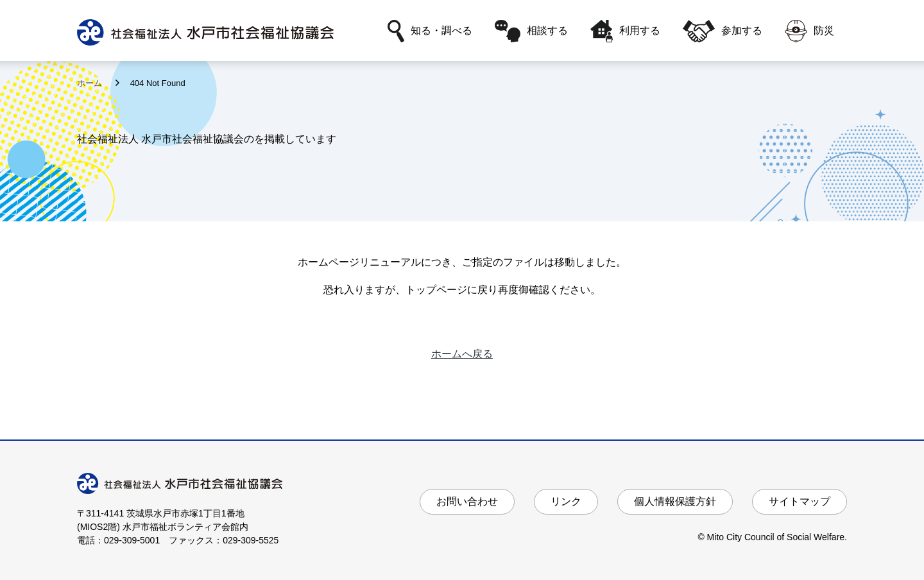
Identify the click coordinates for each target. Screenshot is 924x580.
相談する (531, 31)
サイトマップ (800, 501)
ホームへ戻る (462, 354)
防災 (809, 31)
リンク (566, 501)
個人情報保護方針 (675, 501)
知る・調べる (430, 31)
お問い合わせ (467, 501)
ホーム (91, 83)
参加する (723, 31)
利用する (625, 31)
